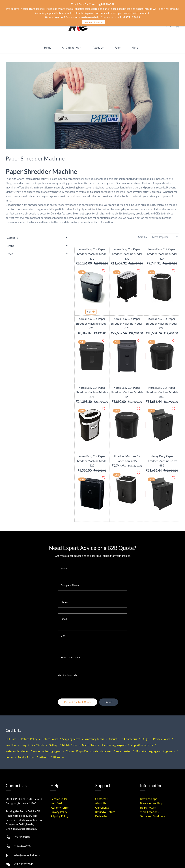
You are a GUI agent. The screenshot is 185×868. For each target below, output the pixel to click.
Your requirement (71, 635)
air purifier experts (142, 723)
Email (64, 597)
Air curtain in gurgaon (148, 729)
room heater (123, 729)
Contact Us (102, 777)
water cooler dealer (17, 729)
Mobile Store (70, 723)
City (63, 613)
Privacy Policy (161, 717)
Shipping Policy (59, 794)
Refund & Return (105, 790)
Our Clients (37, 723)
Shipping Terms (71, 717)
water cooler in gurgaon (47, 729)
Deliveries (101, 794)
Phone (64, 580)
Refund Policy (29, 717)
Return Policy (50, 717)
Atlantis (44, 735)
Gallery (53, 723)
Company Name (70, 563)
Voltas (9, 735)
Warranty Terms (94, 717)
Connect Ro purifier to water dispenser (89, 729)
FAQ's (145, 717)
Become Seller (59, 777)
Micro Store (89, 723)
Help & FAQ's (148, 785)
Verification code (67, 653)
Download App (149, 777)
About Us (114, 717)
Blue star (59, 735)
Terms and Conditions (153, 794)
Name (64, 546)
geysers (170, 729)
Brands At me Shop (151, 781)
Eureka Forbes (26, 735)
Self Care (11, 717)
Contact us (131, 717)
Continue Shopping (93, 22)
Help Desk (57, 781)
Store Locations (149, 790)
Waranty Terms (60, 785)
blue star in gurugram (113, 723)
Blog (23, 723)
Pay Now (11, 723)
